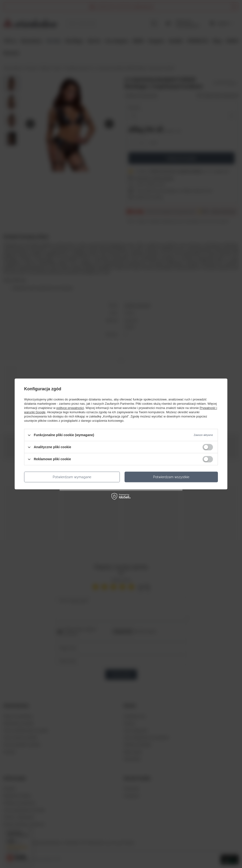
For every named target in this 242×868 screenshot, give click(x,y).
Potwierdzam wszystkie (171, 477)
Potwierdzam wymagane (72, 477)
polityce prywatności (70, 408)
